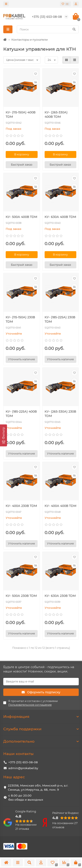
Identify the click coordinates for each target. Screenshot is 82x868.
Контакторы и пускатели (30, 40)
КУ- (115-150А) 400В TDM (21, 115)
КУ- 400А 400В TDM (60, 506)
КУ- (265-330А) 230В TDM (60, 414)
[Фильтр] (3, 435)
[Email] (41, 682)
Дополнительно (41, 741)
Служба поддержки (41, 729)
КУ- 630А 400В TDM (60, 217)
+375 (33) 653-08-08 (23, 762)
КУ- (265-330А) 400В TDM (56, 115)
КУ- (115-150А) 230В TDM (20, 319)
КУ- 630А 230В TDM (60, 596)
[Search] (48, 29)
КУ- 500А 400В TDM (21, 217)
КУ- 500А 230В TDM (21, 596)
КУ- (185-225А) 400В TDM (21, 414)
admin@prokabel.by (23, 768)
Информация (41, 717)
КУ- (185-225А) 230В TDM (60, 319)
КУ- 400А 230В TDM (21, 506)
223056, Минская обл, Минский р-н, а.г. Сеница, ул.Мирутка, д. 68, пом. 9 (38, 788)
